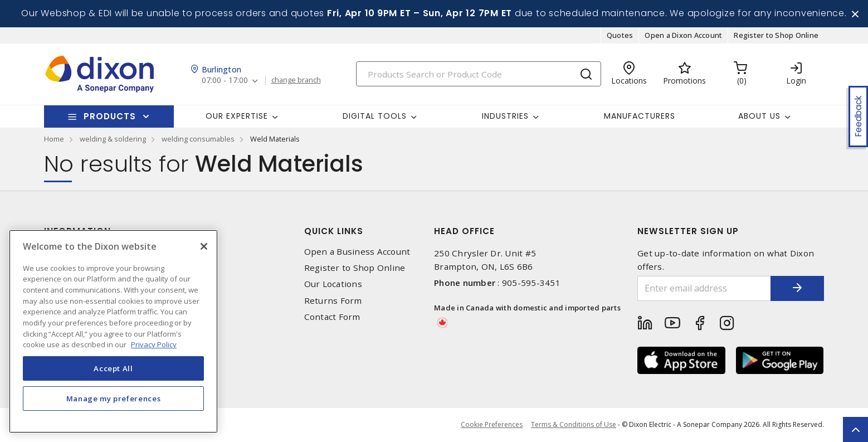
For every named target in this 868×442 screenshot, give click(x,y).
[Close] (204, 246)
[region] (113, 331)
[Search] (479, 74)
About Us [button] (759, 116)
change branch (296, 81)
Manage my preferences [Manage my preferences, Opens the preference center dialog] (114, 399)
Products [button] (110, 117)
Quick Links (334, 232)
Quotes (620, 36)
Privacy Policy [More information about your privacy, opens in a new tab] (154, 344)
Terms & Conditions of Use (574, 425)
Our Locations (333, 285)
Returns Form (333, 301)
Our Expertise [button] (237, 116)
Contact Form (332, 317)
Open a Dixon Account (683, 36)
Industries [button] (505, 116)
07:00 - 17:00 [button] (225, 81)
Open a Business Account (357, 252)
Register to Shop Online (776, 36)
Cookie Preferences (492, 425)
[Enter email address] (703, 289)
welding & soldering (113, 139)
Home (54, 139)
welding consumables (198, 139)
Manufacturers (640, 116)
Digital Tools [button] (375, 116)
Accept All (113, 368)
